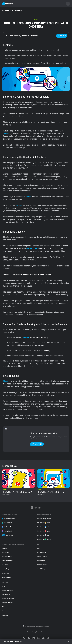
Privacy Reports (6, 594)
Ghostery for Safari (44, 527)
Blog (3, 611)
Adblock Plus (5, 552)
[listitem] (19, 482)
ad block (19, 205)
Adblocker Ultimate (7, 557)
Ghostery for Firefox (44, 523)
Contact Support (42, 552)
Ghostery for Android (44, 539)
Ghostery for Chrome (44, 519)
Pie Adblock (5, 565)
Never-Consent (33, 248)
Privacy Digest (7, 531)
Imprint (43, 632)
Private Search (7, 523)
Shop (3, 607)
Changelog (5, 615)
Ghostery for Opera (44, 531)
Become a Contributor (8, 599)
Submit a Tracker (42, 557)
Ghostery (7, 133)
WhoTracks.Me (7, 527)
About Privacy (41, 569)
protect (28, 197)
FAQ (38, 548)
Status (3, 586)
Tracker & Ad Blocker (8, 519)
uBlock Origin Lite (7, 577)
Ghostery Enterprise (7, 603)
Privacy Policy (36, 632)
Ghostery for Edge (43, 535)
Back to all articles (12, 10)
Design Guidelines (42, 565)
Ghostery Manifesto (7, 590)
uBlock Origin (5, 573)
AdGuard (4, 548)
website (26, 337)
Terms (29, 632)
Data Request (41, 561)
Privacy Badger (6, 569)
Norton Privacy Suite (7, 561)
